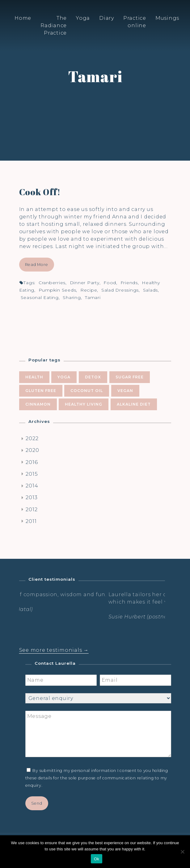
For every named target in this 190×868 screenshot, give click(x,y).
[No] (182, 852)
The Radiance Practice (54, 25)
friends (129, 283)
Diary (107, 18)
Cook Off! (40, 192)
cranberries (52, 283)
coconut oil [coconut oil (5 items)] (87, 391)
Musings (167, 18)
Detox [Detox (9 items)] (93, 377)
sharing (72, 297)
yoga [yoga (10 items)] (64, 377)
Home (23, 18)
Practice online (135, 22)
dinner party (85, 283)
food (110, 283)
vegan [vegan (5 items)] (125, 391)
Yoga (83, 18)
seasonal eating (40, 297)
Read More (37, 265)
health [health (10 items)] (34, 377)
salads (151, 290)
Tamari (93, 297)
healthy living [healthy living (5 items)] (84, 404)
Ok (97, 859)
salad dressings (120, 290)
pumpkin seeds (57, 290)
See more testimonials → (54, 650)
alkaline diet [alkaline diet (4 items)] (134, 404)
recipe (89, 290)
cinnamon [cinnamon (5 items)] (38, 404)
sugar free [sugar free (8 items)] (130, 377)
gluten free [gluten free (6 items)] (41, 391)
